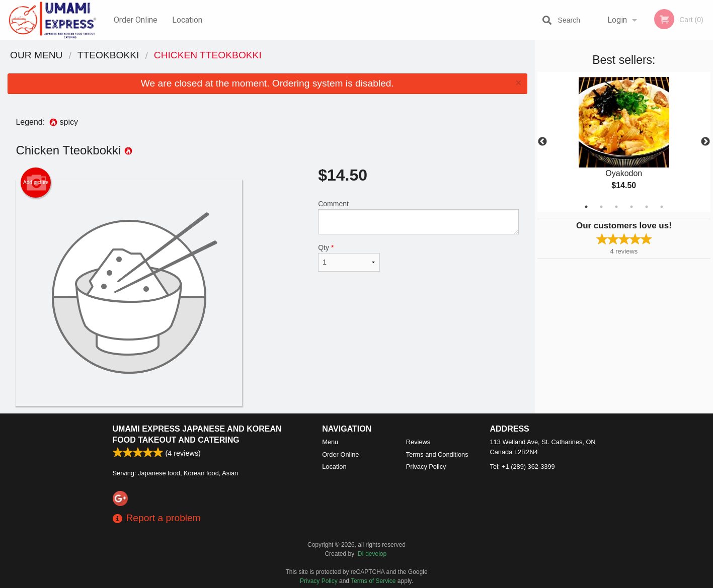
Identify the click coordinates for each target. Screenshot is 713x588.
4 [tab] (631, 207)
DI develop (372, 554)
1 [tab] (586, 207)
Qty (349, 258)
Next (705, 142)
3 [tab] (616, 207)
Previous (542, 142)
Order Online (136, 20)
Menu (330, 442)
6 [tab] (662, 207)
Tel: (523, 467)
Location (187, 20)
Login (617, 20)
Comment (418, 217)
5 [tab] (647, 207)
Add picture (36, 183)
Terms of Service (373, 581)
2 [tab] (601, 207)
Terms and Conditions (437, 454)
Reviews (418, 442)
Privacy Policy (426, 467)
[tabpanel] (624, 142)
